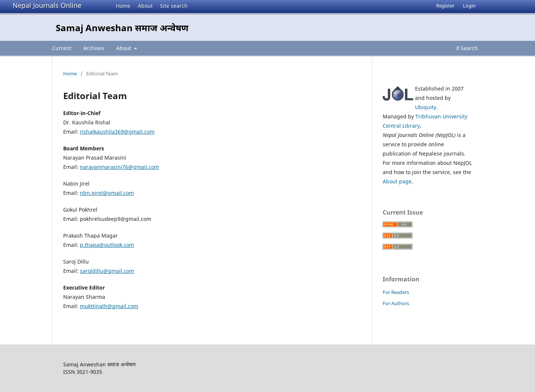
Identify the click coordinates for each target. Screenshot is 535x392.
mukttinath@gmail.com (109, 306)
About (145, 6)
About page (397, 181)
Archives (94, 48)
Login (469, 6)
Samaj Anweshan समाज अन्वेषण (122, 28)
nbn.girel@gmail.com (107, 193)
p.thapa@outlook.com (107, 245)
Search (467, 48)
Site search (174, 6)
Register (445, 6)
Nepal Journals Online (47, 5)
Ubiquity (426, 107)
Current (62, 48)
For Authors (396, 303)
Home (123, 6)
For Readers (396, 292)
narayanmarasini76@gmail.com (119, 167)
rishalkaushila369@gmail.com (117, 132)
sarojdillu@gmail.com (107, 271)
